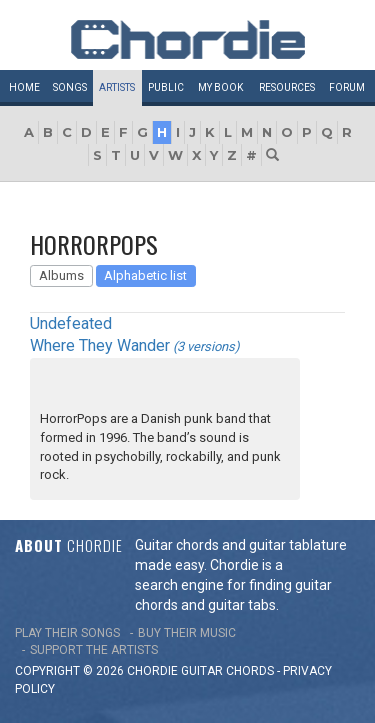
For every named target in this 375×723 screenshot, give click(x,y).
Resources (287, 87)
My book (220, 87)
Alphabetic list (145, 275)
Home (24, 87)
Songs (70, 87)
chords (250, 671)
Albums (61, 275)
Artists (117, 87)
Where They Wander (100, 345)
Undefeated (71, 323)
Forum (347, 87)
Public (166, 87)
